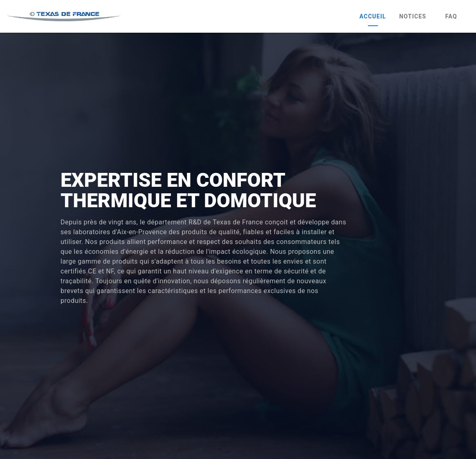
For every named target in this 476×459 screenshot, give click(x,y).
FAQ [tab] (451, 16)
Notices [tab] (413, 16)
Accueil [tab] (373, 16)
